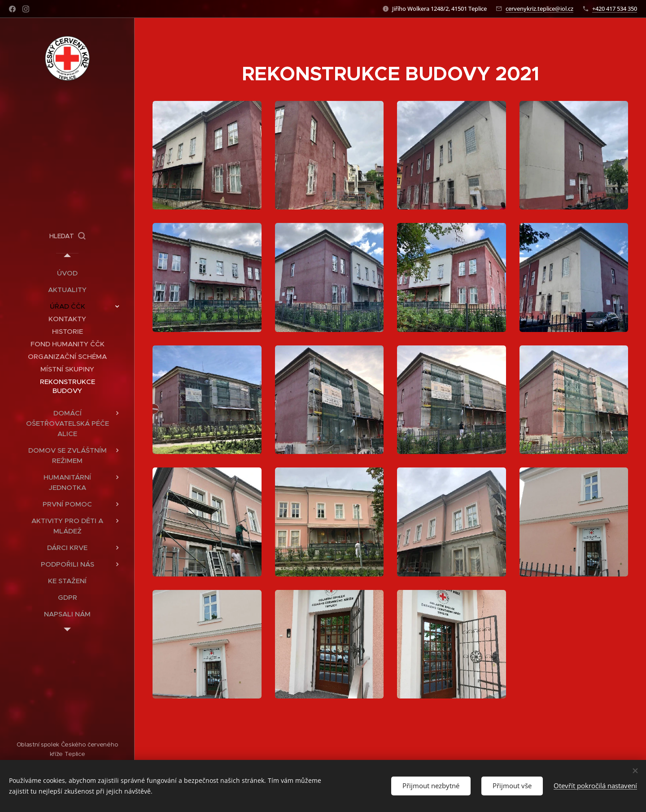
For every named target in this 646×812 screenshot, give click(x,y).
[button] (67, 236)
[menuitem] (67, 273)
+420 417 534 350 (615, 9)
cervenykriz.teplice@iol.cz (539, 9)
